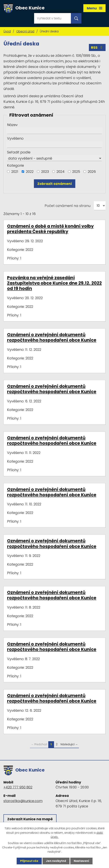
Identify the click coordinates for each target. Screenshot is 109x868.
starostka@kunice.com (23, 801)
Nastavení (81, 861)
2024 (61, 172)
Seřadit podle (19, 152)
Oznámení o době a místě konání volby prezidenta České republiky (50, 229)
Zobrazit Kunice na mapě (30, 819)
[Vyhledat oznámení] (55, 184)
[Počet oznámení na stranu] (100, 206)
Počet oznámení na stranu (68, 206)
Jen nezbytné (56, 861)
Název (12, 125)
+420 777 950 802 (18, 787)
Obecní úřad (25, 31)
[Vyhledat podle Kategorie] (8, 172)
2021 (15, 172)
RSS (97, 47)
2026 (92, 172)
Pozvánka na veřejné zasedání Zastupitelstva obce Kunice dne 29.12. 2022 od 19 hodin (54, 283)
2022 (30, 172)
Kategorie (16, 165)
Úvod (7, 31)
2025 (76, 172)
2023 (45, 172)
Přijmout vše (29, 861)
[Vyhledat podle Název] (54, 131)
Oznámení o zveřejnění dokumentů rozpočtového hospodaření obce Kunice (52, 337)
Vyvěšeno (15, 138)
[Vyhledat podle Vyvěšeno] (54, 145)
